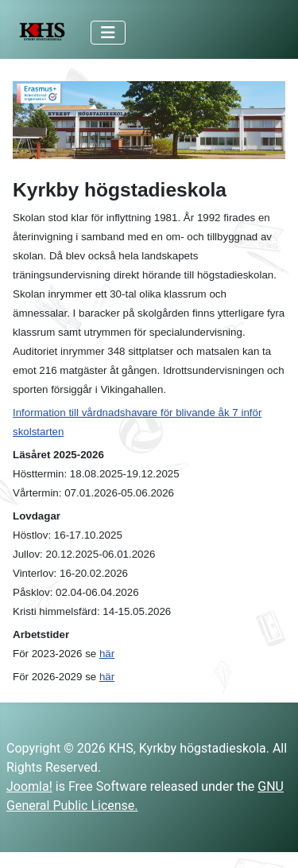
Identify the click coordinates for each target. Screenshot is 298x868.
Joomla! (29, 786)
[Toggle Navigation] (108, 33)
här (107, 654)
